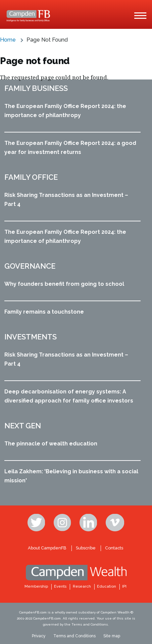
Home (8, 40)
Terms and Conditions (74, 636)
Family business (36, 88)
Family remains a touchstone (44, 312)
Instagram (63, 523)
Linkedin (89, 523)
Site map (112, 636)
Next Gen (23, 426)
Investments (31, 337)
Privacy (39, 636)
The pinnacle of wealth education (51, 444)
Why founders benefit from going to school (64, 284)
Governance (30, 266)
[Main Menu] (140, 16)
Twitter (37, 523)
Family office (31, 177)
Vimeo (115, 523)
